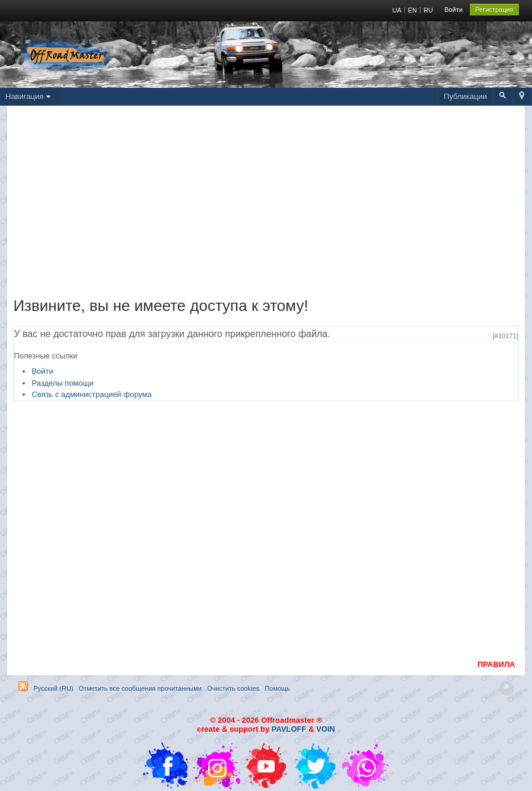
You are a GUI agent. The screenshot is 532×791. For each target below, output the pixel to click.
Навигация (29, 96)
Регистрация (494, 9)
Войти (453, 9)
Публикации (465, 96)
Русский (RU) (53, 688)
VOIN (326, 729)
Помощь (277, 688)
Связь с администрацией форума (91, 394)
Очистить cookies (233, 688)
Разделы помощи (62, 383)
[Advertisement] (266, 204)
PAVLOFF (289, 729)
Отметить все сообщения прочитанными (140, 688)
